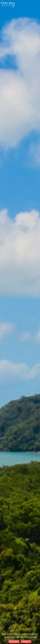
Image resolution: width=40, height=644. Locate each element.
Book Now (14, 641)
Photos (26, 641)
